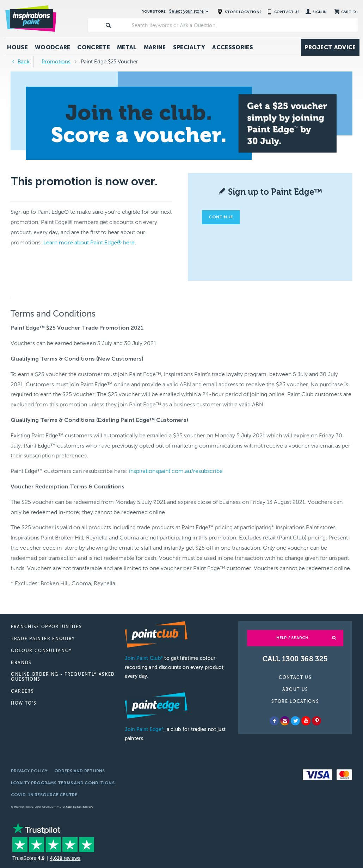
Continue (221, 217)
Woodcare (53, 47)
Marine (155, 47)
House (17, 47)
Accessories (233, 47)
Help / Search (293, 638)
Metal (127, 47)
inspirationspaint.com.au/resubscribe (176, 471)
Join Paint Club (144, 658)
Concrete (94, 47)
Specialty (189, 47)
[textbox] (243, 25)
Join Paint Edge (144, 729)
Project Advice (330, 47)
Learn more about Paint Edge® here (89, 243)
